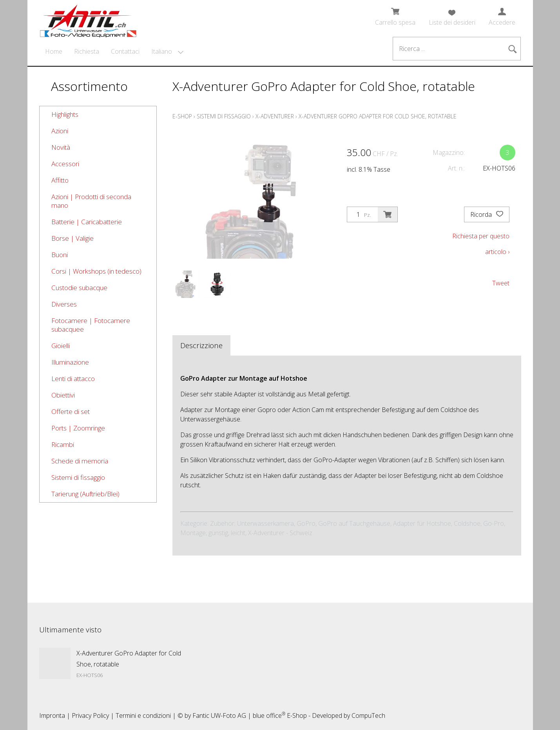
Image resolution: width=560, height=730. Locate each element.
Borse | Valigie (72, 238)
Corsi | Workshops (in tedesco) (96, 271)
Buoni (60, 255)
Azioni (60, 131)
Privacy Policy (90, 715)
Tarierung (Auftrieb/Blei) (85, 494)
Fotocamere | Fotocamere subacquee (91, 325)
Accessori (65, 164)
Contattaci (125, 51)
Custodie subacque (79, 288)
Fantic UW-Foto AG (219, 715)
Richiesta (87, 51)
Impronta (52, 715)
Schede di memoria (80, 461)
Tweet (501, 283)
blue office (269, 715)
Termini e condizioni (143, 715)
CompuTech (368, 715)
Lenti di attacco (73, 379)
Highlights (65, 114)
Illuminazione (70, 362)
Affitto (60, 180)
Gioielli (61, 346)
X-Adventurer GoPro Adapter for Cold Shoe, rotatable (378, 116)
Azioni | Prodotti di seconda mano (91, 201)
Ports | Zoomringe (78, 428)
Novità (61, 147)
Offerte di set (71, 411)
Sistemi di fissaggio (78, 477)
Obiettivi (63, 395)
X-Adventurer (275, 116)
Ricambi (63, 444)
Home (54, 51)
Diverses (64, 304)
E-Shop (182, 116)
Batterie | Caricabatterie (87, 222)
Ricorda (487, 214)
